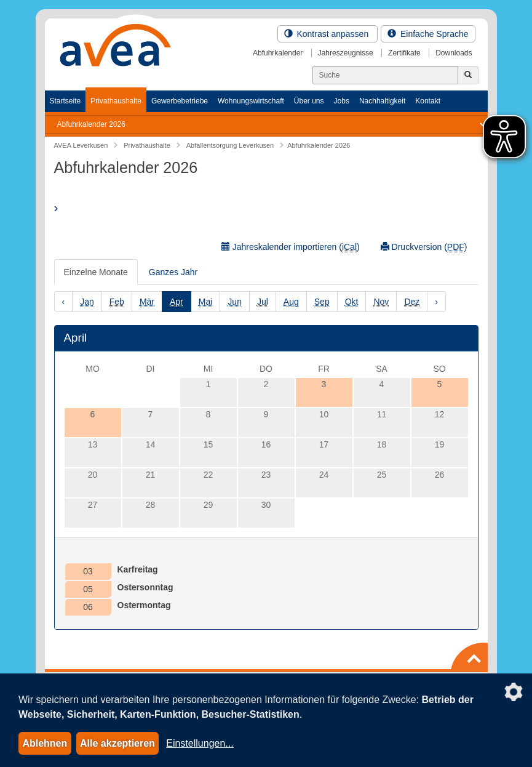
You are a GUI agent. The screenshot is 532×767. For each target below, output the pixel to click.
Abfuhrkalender (278, 53)
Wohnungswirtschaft (251, 101)
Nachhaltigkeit (382, 101)
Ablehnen (45, 743)
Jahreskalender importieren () (291, 247)
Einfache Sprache (428, 34)
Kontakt (428, 101)
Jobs (342, 101)
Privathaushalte (116, 101)
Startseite (66, 101)
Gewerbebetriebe (180, 101)
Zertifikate (404, 53)
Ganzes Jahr (173, 272)
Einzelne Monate (96, 272)
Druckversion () (424, 247)
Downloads (454, 53)
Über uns (309, 101)
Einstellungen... (200, 743)
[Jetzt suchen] (468, 75)
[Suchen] (385, 75)
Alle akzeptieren (117, 743)
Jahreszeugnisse (346, 53)
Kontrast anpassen (328, 34)
